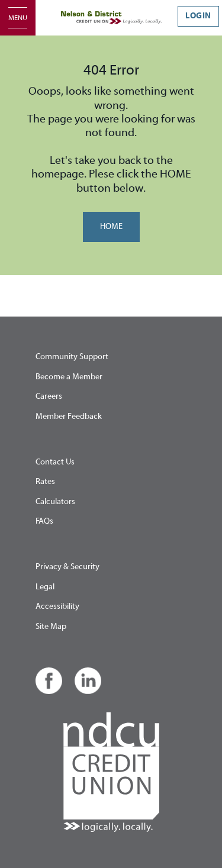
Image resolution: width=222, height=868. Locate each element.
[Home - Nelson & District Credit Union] (111, 18)
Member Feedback (69, 417)
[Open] (18, 18)
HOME (111, 227)
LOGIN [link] (198, 16)
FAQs (44, 521)
